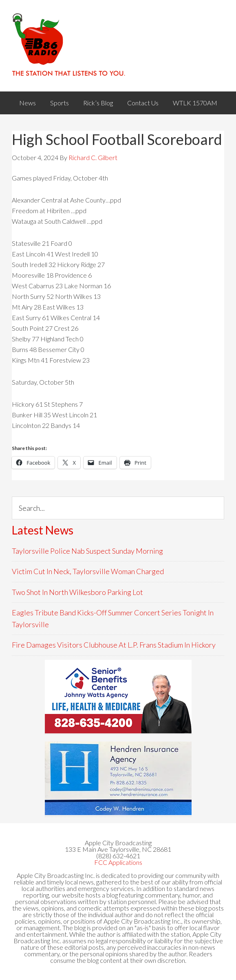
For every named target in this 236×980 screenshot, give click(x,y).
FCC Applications (118, 862)
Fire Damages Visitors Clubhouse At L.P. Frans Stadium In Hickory (114, 645)
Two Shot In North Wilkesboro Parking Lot (77, 592)
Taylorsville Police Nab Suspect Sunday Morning (87, 551)
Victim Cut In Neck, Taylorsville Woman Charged (88, 571)
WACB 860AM (118, 46)
